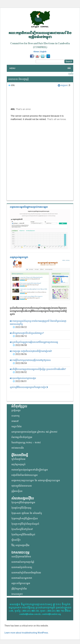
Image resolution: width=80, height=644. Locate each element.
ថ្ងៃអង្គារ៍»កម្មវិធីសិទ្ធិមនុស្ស (21, 508)
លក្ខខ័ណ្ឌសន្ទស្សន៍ (18, 464)
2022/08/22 (20, 327)
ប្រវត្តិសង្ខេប (16, 411)
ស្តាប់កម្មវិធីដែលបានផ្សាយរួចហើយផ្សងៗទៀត (29, 387)
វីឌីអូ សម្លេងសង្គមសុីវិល (20, 545)
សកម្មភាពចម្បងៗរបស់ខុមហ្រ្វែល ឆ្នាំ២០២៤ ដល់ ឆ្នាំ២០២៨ (34, 432)
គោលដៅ (15, 421)
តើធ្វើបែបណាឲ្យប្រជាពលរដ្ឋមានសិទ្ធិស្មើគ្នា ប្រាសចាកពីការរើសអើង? (38, 369)
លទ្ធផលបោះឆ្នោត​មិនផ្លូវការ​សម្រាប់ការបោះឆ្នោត (29, 207)
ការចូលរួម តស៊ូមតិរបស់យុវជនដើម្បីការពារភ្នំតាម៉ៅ (31, 351)
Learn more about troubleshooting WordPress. (27, 633)
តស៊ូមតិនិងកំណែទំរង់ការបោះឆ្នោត (25, 475)
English (43, 52)
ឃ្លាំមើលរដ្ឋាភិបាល (18, 459)
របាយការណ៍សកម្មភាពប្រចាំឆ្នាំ (23, 562)
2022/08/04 (20, 363)
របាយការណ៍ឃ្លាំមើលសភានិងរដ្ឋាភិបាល (26, 573)
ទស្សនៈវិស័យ (16, 427)
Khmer (36, 52)
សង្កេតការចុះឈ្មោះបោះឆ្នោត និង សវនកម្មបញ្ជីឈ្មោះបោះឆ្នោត (36, 481)
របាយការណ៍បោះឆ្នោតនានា (22, 578)
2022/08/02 (20, 372)
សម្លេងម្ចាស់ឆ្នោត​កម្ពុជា (19, 257)
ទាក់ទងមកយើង (18, 448)
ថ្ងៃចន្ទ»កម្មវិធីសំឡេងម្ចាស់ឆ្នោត (23, 503)
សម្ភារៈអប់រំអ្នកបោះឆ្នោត (21, 583)
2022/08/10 (20, 336)
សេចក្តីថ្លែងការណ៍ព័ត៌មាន (21, 557)
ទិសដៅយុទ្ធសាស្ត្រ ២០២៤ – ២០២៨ (26, 443)
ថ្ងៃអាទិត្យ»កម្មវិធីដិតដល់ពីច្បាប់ (23, 535)
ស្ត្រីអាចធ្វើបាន (17, 491)
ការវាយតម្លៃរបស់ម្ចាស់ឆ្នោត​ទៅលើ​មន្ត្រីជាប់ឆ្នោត (30, 470)
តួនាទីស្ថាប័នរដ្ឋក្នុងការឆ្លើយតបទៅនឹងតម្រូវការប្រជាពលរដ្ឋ (34, 342)
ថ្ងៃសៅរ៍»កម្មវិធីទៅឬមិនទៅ (22, 529)
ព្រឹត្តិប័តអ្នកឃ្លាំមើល (19, 589)
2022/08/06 (20, 354)
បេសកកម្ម (15, 416)
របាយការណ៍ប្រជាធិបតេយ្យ (22, 567)
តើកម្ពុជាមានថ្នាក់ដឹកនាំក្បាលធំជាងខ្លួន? (27, 333)
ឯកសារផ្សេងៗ (17, 594)
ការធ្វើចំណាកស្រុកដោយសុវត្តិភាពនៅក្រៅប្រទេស (30, 360)
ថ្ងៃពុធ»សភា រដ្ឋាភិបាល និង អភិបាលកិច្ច (27, 513)
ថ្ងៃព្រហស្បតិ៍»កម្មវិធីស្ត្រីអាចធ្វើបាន (25, 519)
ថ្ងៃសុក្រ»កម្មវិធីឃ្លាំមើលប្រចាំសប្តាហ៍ (25, 524)
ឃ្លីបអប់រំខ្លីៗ (16, 540)
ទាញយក (63, 85)
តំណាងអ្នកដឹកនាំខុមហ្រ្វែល (22, 437)
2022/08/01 (20, 381)
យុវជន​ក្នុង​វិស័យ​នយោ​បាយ (22, 486)
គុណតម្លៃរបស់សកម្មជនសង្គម (23, 378)
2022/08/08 (20, 345)
